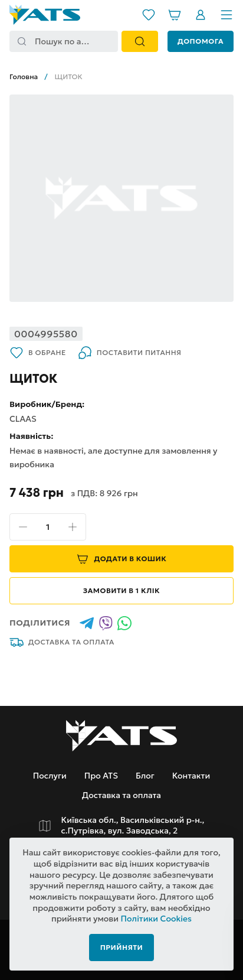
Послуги (50, 776)
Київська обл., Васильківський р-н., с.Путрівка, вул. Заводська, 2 (133, 826)
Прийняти (122, 947)
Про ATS (101, 776)
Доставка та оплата (62, 642)
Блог (145, 776)
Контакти (191, 776)
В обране (38, 353)
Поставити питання (130, 353)
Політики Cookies (157, 919)
